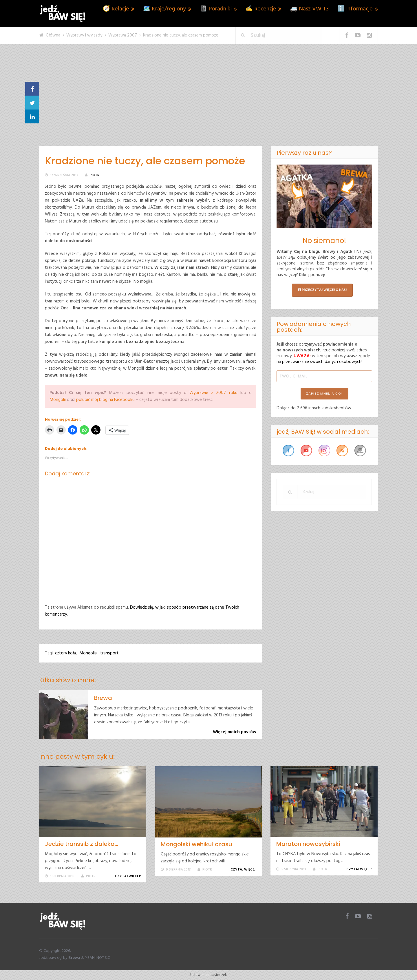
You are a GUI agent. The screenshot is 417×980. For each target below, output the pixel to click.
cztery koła (65, 653)
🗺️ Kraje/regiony (164, 9)
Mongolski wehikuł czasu (196, 844)
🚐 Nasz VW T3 (309, 9)
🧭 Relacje (116, 9)
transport (109, 653)
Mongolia (88, 653)
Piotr (95, 175)
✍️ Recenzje (261, 9)
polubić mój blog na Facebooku (105, 400)
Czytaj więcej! (129, 876)
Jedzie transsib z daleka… (82, 844)
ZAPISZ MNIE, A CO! (324, 393)
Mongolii (58, 400)
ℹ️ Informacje (355, 9)
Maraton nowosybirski (308, 844)
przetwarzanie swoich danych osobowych (322, 362)
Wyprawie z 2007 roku (213, 393)
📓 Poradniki (216, 9)
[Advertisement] (209, 102)
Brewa (103, 698)
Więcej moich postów (235, 732)
